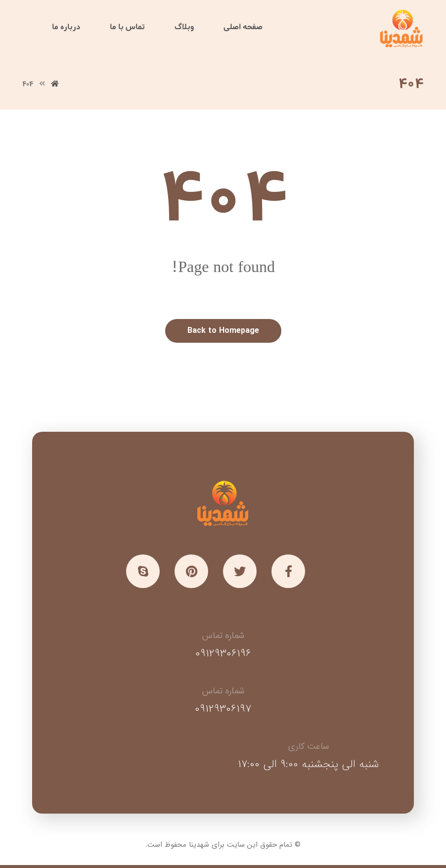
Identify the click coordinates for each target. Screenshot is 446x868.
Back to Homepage (223, 331)
